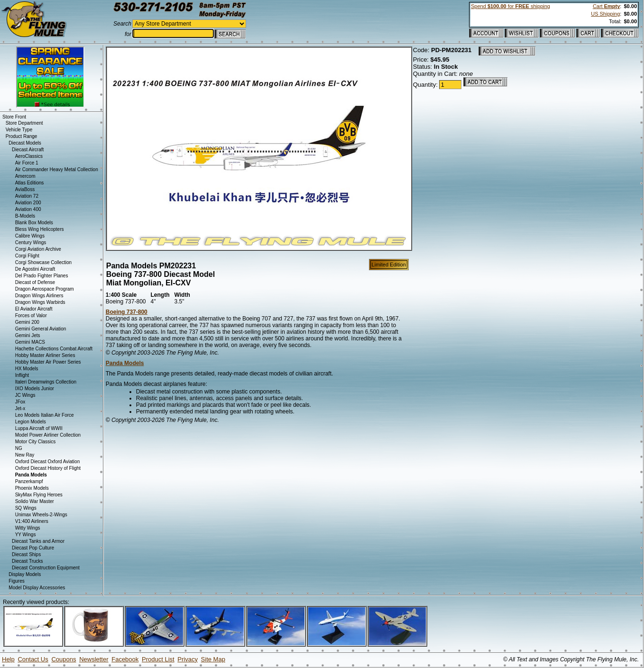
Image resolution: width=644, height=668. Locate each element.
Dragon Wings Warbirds (40, 302)
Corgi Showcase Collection (44, 262)
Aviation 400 (28, 209)
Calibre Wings (30, 236)
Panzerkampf (29, 481)
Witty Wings (28, 528)
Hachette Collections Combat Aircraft (54, 349)
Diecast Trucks (28, 561)
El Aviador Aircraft (34, 309)
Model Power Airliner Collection (48, 435)
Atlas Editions (30, 183)
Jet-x (20, 408)
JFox (20, 402)
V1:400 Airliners (32, 521)
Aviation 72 (27, 196)
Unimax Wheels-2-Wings (41, 515)
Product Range (22, 136)
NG (19, 448)
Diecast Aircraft (28, 150)
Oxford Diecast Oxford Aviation (48, 462)
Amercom (25, 176)
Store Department (24, 123)
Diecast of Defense (35, 282)
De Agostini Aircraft (35, 269)
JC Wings (25, 395)
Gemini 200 (27, 322)
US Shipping (605, 14)
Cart (606, 6)
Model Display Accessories (37, 588)
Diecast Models (25, 143)
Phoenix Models (32, 488)
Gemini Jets (28, 335)
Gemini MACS (30, 342)
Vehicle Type (19, 130)
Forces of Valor (31, 316)
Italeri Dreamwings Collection (46, 382)
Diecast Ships (26, 554)
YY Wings (26, 535)
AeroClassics (29, 156)
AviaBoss (25, 189)
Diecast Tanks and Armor (38, 541)
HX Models (27, 369)
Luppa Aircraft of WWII (39, 428)
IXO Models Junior (35, 389)
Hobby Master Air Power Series (48, 362)
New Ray (25, 455)
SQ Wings (26, 508)
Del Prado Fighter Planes (42, 276)
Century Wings (31, 242)
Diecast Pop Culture (33, 548)
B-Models (25, 216)
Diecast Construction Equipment (46, 568)
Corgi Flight (27, 256)
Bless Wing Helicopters (40, 229)
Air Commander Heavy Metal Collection (57, 169)
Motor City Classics (36, 442)
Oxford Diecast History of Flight (48, 468)
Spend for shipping (511, 6)
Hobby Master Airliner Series (45, 355)
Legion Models (31, 422)
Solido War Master (35, 501)
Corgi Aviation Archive (38, 249)
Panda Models (125, 363)
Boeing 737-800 (127, 312)
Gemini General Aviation (41, 329)
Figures (16, 581)
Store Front (14, 117)
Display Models (25, 574)
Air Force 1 (27, 163)
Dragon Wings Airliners (39, 296)
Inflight (22, 375)
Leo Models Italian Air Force (45, 415)
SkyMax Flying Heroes (39, 495)
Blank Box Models (34, 223)
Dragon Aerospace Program (45, 289)
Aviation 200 (28, 203)
